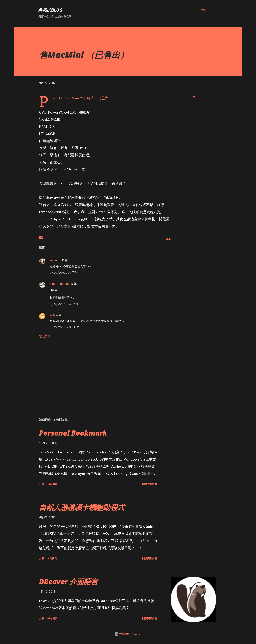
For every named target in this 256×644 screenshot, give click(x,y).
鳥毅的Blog (50, 10)
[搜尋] (203, 10)
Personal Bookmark (73, 433)
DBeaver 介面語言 (69, 581)
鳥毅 (53, 315)
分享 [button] (193, 97)
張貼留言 (45, 337)
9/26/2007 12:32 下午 (64, 304)
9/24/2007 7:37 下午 (64, 272)
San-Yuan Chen (60, 284)
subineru (56, 260)
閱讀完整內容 (150, 484)
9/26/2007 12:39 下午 (64, 327)
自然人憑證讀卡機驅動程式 (82, 507)
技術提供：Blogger (128, 634)
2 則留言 (52, 558)
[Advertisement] (99, 373)
